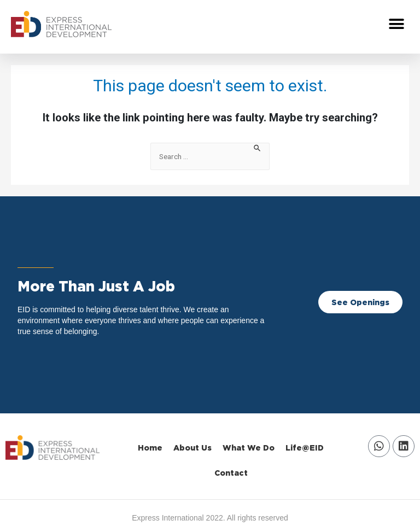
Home (150, 448)
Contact (231, 473)
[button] (397, 24)
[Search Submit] (258, 147)
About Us (192, 448)
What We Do (249, 448)
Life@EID (305, 448)
